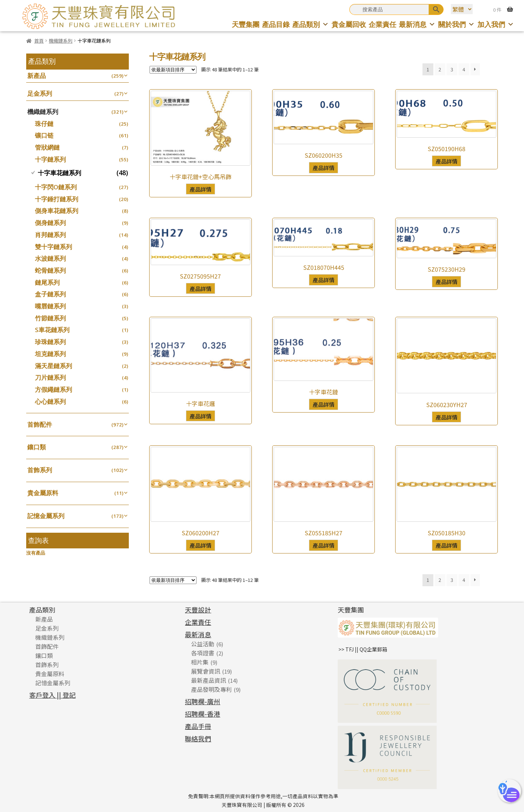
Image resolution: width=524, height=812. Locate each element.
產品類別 (311, 24)
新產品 (37, 76)
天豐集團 (246, 24)
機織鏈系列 (61, 41)
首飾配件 (40, 424)
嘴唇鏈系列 (50, 306)
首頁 (39, 41)
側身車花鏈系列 (57, 211)
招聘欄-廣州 (203, 701)
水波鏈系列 (50, 258)
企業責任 (382, 24)
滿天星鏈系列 (53, 366)
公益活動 (203, 644)
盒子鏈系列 (50, 294)
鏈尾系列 (47, 282)
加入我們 (496, 24)
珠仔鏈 (44, 124)
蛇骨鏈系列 (50, 270)
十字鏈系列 (50, 159)
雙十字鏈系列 (53, 247)
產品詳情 (201, 189)
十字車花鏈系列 (59, 173)
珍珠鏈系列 (50, 342)
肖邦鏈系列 (50, 235)
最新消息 (417, 24)
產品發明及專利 (211, 689)
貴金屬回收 (349, 24)
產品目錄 (276, 24)
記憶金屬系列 (46, 516)
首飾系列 (40, 470)
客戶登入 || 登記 (52, 695)
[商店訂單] (173, 70)
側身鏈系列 (50, 223)
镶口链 (44, 135)
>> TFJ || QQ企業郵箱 (363, 649)
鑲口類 (37, 447)
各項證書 (203, 653)
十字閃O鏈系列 (56, 187)
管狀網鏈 (47, 147)
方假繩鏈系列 (53, 389)
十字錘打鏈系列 (57, 199)
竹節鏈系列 (50, 318)
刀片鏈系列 (50, 377)
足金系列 (40, 93)
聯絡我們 (198, 738)
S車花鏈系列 (52, 330)
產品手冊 (198, 726)
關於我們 (456, 24)
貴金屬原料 (43, 493)
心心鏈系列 (50, 401)
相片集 (200, 662)
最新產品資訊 (209, 680)
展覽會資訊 (206, 671)
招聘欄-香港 (203, 714)
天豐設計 (198, 610)
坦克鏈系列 (50, 354)
